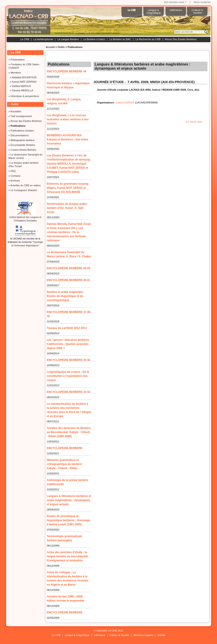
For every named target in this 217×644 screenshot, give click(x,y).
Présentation (18, 60)
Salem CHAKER (125, 103)
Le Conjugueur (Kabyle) (24, 190)
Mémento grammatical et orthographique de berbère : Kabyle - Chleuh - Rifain (65, 464)
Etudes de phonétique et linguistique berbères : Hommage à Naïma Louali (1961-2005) (68, 520)
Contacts (15, 176)
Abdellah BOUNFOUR (24, 77)
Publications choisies (22, 131)
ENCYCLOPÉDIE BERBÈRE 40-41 (68, 280)
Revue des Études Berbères (26, 121)
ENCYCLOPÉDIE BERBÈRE (65, 448)
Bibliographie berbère (22, 140)
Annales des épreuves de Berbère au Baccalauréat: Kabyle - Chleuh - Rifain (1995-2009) (69, 432)
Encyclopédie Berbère (23, 145)
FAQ (13, 171)
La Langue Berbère (68, 39)
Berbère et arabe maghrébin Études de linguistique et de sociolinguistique (65, 296)
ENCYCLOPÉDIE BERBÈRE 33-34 (68, 392)
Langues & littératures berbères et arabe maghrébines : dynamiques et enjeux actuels (69, 500)
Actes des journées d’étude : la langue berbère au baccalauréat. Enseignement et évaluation (68, 556)
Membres (16, 73)
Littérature (100, 635)
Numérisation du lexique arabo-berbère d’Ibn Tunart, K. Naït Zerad (67, 208)
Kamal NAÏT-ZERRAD (24, 82)
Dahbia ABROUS (21, 86)
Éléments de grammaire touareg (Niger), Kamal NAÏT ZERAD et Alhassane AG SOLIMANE (68, 188)
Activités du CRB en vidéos (26, 185)
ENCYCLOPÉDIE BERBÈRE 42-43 (68, 268)
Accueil (50, 47)
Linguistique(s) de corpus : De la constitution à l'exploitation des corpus (68, 376)
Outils (61, 47)
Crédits (161, 635)
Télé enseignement (21, 116)
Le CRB (25, 39)
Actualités (16, 111)
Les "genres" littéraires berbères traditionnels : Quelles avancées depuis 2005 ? (68, 344)
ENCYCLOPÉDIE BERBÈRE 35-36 (68, 360)
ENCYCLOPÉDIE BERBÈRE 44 (66, 71)
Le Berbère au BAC (120, 39)
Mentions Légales (143, 635)
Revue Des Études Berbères (181, 39)
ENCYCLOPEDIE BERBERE (65, 612)
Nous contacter (202, 2)
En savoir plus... (195, 122)
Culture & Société (119, 635)
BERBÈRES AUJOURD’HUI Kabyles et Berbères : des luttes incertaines (67, 139)
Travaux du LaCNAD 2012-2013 (67, 328)
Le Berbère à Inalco (94, 39)
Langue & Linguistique (77, 635)
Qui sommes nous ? (175, 2)
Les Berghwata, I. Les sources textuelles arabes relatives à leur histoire (68, 119)
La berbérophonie (43, 39)
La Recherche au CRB (148, 39)
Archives (15, 181)
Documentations (20, 135)
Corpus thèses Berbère (23, 150)
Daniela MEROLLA (22, 90)
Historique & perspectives (25, 96)
